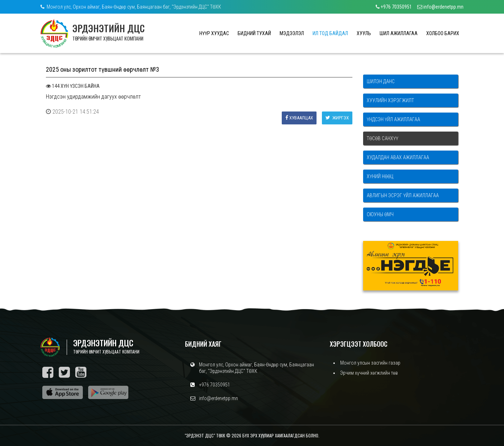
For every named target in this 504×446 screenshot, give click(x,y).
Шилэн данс (381, 81)
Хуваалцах (299, 118)
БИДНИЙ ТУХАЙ (254, 33)
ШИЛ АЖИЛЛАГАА (399, 33)
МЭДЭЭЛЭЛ (292, 33)
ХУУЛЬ (364, 33)
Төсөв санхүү (382, 138)
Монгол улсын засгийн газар (370, 363)
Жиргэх (337, 118)
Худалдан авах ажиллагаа (398, 157)
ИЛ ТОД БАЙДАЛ (330, 33)
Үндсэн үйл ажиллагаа (393, 119)
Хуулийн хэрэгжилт (390, 100)
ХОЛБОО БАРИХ (443, 33)
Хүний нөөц (380, 176)
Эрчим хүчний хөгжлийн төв (369, 373)
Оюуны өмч (380, 214)
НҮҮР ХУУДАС (214, 33)
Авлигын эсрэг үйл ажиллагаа (403, 195)
